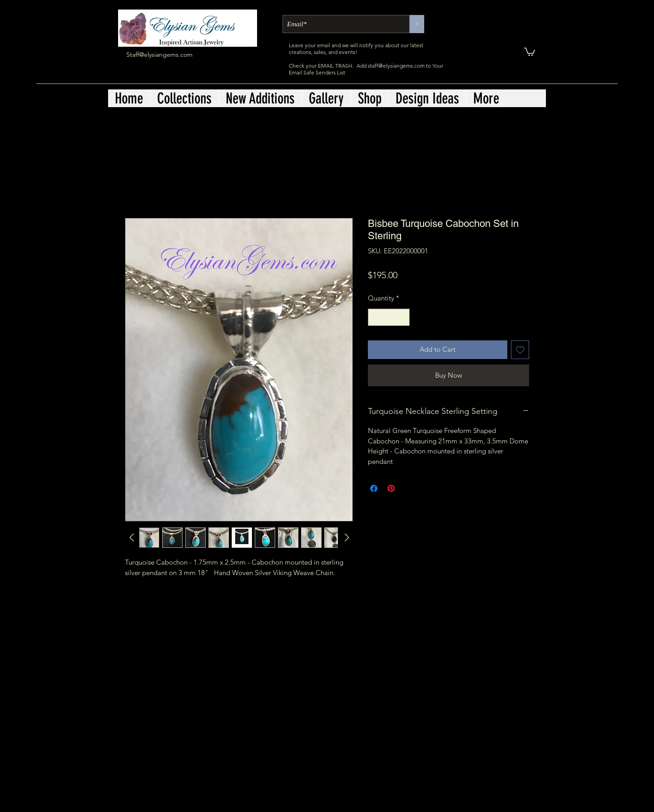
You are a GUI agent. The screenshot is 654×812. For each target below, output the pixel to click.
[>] (417, 24)
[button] (530, 51)
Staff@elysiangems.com (159, 54)
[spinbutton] (389, 317)
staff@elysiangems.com (396, 66)
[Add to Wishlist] (520, 350)
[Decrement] (375, 317)
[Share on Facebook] (374, 488)
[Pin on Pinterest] (391, 488)
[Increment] (403, 317)
